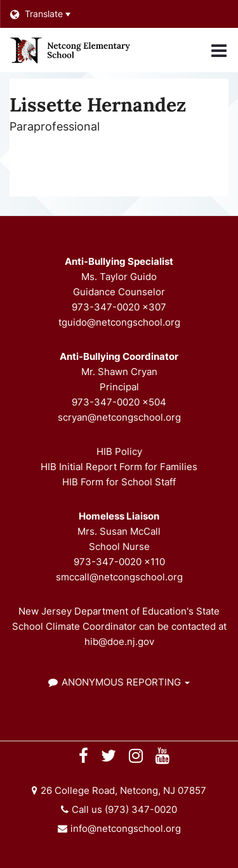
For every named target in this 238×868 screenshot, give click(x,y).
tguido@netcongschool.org (119, 322)
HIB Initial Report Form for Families (119, 467)
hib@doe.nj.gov (119, 641)
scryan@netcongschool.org (119, 417)
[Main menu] (219, 50)
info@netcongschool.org (126, 828)
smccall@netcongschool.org (119, 577)
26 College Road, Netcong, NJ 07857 (123, 790)
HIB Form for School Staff (119, 482)
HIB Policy (119, 451)
